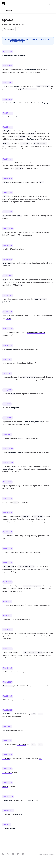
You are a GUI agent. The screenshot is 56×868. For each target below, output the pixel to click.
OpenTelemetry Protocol (36, 332)
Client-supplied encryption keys (14, 56)
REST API (6, 714)
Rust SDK (31, 800)
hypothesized (10, 828)
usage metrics (11, 349)
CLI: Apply (30, 139)
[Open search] (45, 4)
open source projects (18, 40)
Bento (5, 731)
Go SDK (5, 786)
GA (17, 117)
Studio (5, 163)
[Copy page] (9, 29)
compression (22, 714)
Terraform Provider (9, 103)
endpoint (17, 86)
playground (15, 408)
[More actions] (53, 4)
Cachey (9, 318)
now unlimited (31, 70)
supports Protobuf (9, 469)
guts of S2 (18, 814)
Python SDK (7, 772)
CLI (7, 182)
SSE (26, 466)
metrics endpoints (14, 452)
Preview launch (8, 800)
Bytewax (6, 700)
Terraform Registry (41, 103)
